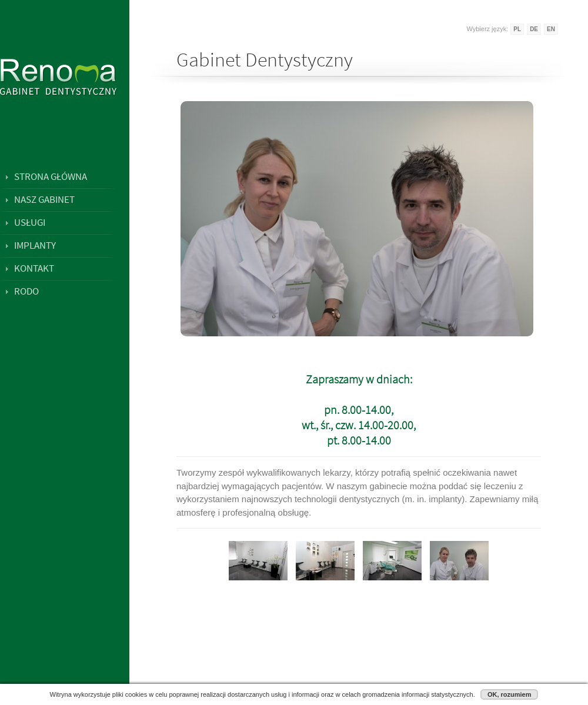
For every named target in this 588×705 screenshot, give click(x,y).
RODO (26, 291)
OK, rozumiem (510, 694)
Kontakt (34, 268)
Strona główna (51, 176)
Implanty (35, 245)
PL (517, 29)
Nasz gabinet (44, 199)
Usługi (30, 222)
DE (534, 29)
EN (551, 29)
